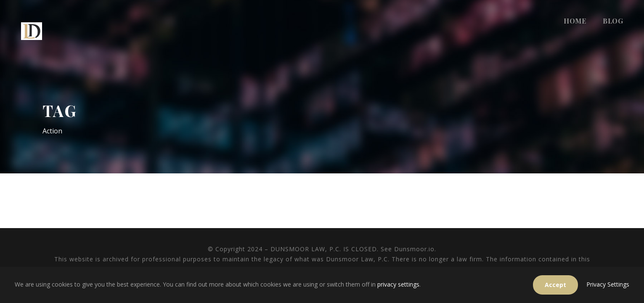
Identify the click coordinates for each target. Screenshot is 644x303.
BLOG (613, 21)
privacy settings (398, 284)
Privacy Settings (608, 284)
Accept (555, 285)
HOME (575, 21)
